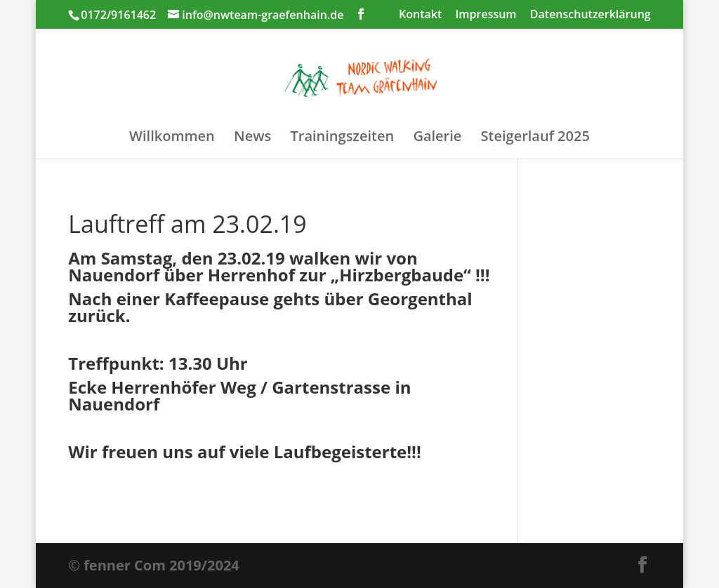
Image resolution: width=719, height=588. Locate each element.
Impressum (486, 15)
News (252, 138)
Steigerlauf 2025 (535, 138)
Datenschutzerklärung (591, 15)
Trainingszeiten (342, 138)
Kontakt (420, 15)
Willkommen (172, 138)
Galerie (437, 138)
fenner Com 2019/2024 (161, 565)
